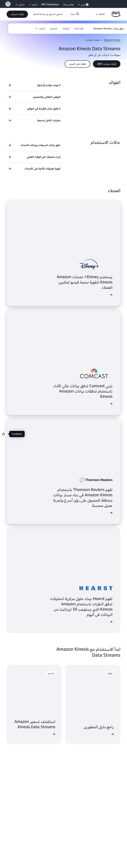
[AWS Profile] (8, 4)
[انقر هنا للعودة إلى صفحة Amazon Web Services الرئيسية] (116, 16)
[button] (17, 14)
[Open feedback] (4, 434)
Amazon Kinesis (112, 40)
